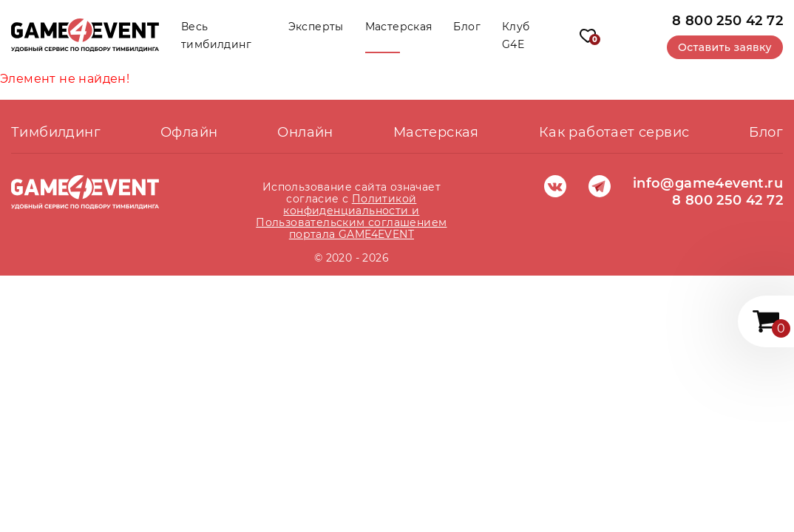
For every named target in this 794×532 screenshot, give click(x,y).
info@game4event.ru (708, 183)
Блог (467, 27)
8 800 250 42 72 (727, 20)
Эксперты (316, 27)
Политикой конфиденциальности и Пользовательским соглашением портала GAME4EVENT (351, 216)
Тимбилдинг (56, 132)
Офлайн (189, 132)
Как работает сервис (614, 132)
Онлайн (305, 132)
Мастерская (399, 27)
